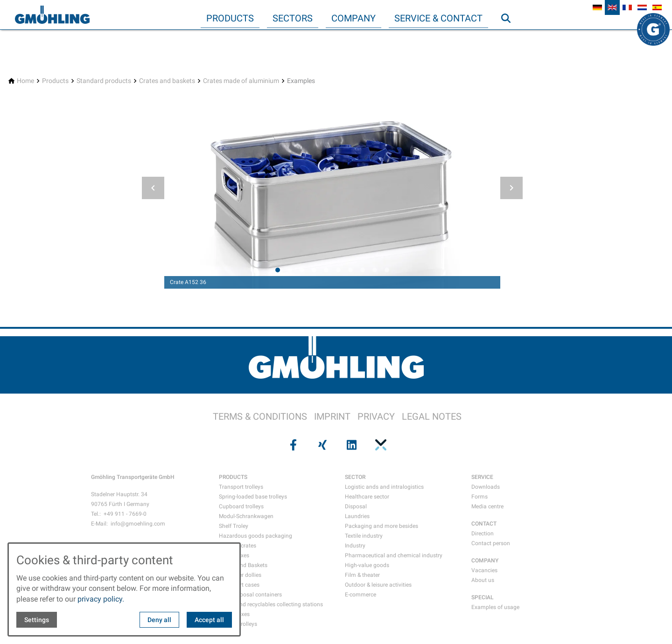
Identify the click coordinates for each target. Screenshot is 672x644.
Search (510, 37)
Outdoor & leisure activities (378, 585)
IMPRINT (332, 416)
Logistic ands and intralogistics (384, 487)
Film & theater (362, 575)
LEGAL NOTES (432, 416)
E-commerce (360, 595)
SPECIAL (483, 597)
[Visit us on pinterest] (379, 445)
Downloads (486, 487)
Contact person (491, 543)
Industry (355, 546)
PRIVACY (376, 416)
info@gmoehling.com (138, 524)
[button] (153, 188)
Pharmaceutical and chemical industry (394, 555)
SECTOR (355, 477)
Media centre (487, 506)
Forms (479, 497)
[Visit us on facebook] (292, 445)
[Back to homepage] (52, 15)
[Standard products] (104, 81)
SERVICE (482, 477)
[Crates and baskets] (167, 81)
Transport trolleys (241, 487)
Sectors (293, 18)
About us (483, 580)
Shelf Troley (234, 526)
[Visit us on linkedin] (350, 445)
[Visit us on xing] (322, 445)
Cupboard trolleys (241, 506)
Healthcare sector (367, 497)
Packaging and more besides (381, 526)
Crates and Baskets (243, 565)
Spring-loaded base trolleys (253, 497)
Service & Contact (438, 18)
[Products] (55, 81)
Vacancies (484, 570)
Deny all (159, 620)
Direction (483, 533)
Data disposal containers (250, 595)
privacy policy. (101, 599)
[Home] (25, 81)
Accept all (209, 620)
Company (353, 18)
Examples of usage (495, 607)
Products (230, 18)
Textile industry (364, 536)
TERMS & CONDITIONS (260, 416)
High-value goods (367, 565)
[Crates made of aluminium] (241, 81)
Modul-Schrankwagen (246, 516)
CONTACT (484, 524)
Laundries (357, 516)
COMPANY (485, 561)
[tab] (278, 270)
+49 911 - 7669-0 (125, 514)
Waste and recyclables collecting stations (271, 604)
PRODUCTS (233, 477)
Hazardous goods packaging (255, 536)
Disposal (356, 506)
